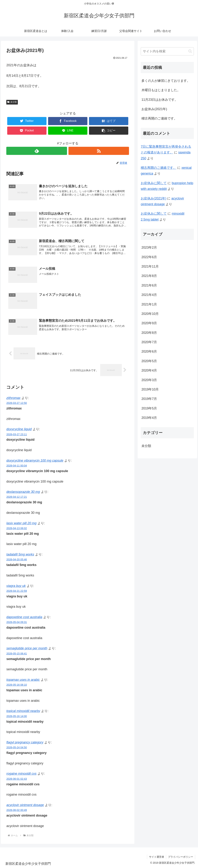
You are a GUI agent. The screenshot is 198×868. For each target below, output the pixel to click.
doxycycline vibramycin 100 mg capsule (35, 461)
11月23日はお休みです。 (160, 100)
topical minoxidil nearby (23, 711)
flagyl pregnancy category (25, 742)
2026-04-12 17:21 (17, 497)
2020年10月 (150, 314)
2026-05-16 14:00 (17, 716)
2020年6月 (149, 351)
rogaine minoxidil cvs (21, 774)
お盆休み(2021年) (154, 109)
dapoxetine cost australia (24, 617)
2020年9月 (149, 323)
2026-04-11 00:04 (17, 466)
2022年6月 (149, 257)
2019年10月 (150, 389)
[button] (109, 131)
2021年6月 (149, 285)
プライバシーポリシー (181, 857)
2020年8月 (149, 333)
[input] (167, 51)
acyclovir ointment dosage (25, 805)
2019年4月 (149, 418)
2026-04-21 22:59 (17, 591)
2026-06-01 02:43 (17, 779)
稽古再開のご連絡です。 (159, 118)
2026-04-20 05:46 (17, 559)
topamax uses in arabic (23, 680)
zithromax (13, 398)
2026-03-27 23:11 (17, 434)
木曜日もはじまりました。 (161, 90)
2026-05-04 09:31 (17, 622)
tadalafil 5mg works (20, 554)
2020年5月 (149, 361)
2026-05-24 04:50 (17, 747)
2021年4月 (149, 295)
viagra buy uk (16, 586)
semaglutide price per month (27, 648)
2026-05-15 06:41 (17, 654)
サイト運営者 (157, 857)
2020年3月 (149, 380)
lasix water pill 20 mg (21, 523)
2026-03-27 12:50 (17, 403)
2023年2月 (149, 248)
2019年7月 (149, 399)
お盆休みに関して (154, 183)
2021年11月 (150, 266)
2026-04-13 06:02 (17, 528)
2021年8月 (149, 276)
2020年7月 (149, 342)
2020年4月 (149, 370)
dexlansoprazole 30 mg (23, 492)
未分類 (12, 102)
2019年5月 (149, 408)
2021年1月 (149, 304)
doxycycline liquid (19, 429)
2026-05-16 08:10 (17, 685)
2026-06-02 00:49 (17, 810)
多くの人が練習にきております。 (166, 81)
